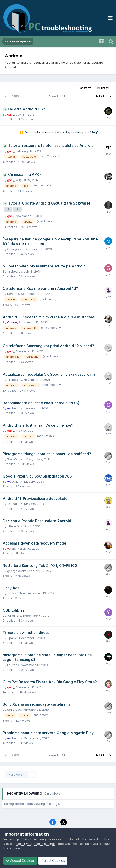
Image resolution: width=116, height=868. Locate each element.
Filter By (104, 88)
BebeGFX (15, 526)
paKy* (12, 638)
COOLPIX (15, 481)
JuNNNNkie (16, 593)
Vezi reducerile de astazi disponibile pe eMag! (61, 132)
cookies (34, 839)
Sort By (86, 88)
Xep (11, 548)
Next (100, 96)
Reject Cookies (53, 861)
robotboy (15, 271)
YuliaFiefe (14, 616)
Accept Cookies (20, 861)
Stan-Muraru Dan (20, 459)
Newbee (13, 294)
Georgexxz (15, 249)
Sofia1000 (14, 710)
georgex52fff (16, 571)
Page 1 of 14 (58, 96)
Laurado (13, 665)
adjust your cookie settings (36, 844)
